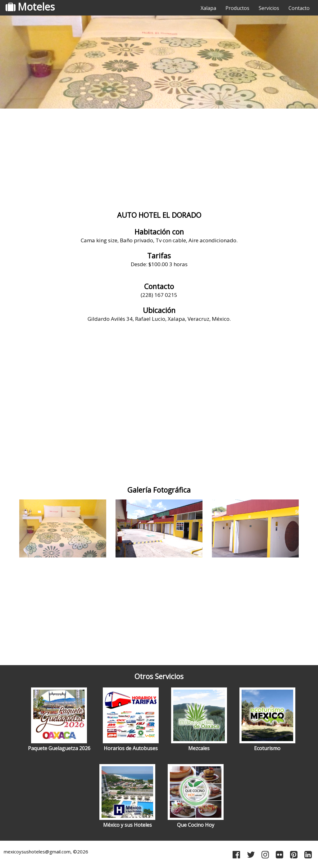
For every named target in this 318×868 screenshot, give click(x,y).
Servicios (269, 8)
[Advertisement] (159, 160)
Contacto (299, 8)
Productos (237, 8)
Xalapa (208, 8)
